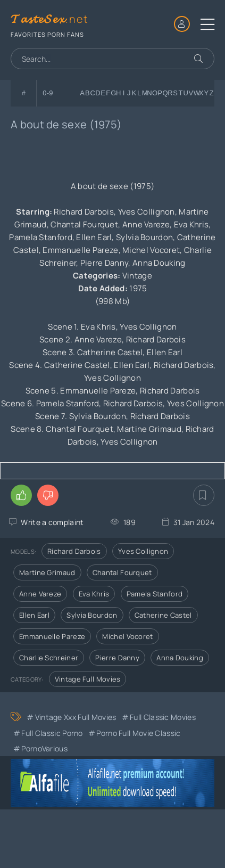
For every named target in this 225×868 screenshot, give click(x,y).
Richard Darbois (74, 551)
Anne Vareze (40, 594)
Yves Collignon (143, 551)
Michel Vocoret (127, 636)
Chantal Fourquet (122, 572)
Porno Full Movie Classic (138, 733)
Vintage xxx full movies (76, 717)
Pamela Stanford (155, 594)
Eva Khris (94, 594)
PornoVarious (44, 748)
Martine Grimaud (47, 572)
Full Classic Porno (52, 733)
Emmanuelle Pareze (52, 636)
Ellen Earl (34, 615)
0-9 (48, 93)
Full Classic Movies (163, 717)
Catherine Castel (163, 615)
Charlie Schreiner (49, 658)
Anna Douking (180, 658)
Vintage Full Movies (88, 679)
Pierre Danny (117, 658)
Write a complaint (52, 522)
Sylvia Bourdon (92, 615)
